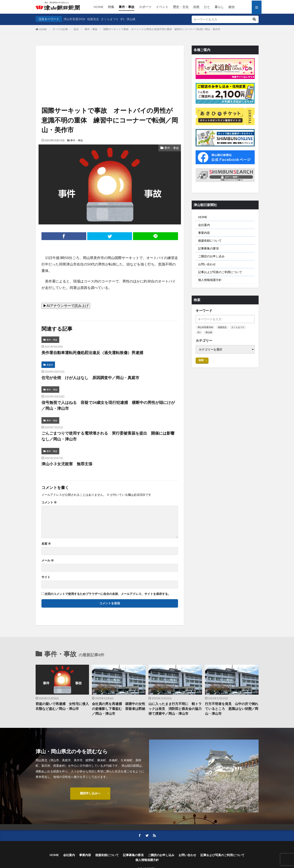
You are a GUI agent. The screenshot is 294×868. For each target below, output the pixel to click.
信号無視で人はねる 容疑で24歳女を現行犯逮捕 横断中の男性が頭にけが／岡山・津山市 (108, 405)
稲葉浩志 (93, 19)
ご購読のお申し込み (211, 256)
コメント (49, 502)
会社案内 (204, 225)
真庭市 (50, 365)
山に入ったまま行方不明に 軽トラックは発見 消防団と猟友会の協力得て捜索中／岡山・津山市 (175, 709)
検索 (201, 360)
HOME (99, 7)
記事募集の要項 (208, 248)
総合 (232, 7)
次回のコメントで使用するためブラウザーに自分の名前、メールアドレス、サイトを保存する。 (108, 594)
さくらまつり (110, 19)
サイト (46, 577)
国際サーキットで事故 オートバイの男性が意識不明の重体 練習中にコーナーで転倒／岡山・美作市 (162, 29)
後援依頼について (210, 240)
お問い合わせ (207, 264)
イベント (162, 7)
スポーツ (145, 7)
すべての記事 (60, 29)
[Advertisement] (110, 65)
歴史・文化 (181, 7)
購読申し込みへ (90, 793)
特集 (111, 7)
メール (48, 560)
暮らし (219, 7)
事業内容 (204, 233)
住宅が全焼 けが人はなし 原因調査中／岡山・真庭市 (90, 378)
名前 (46, 544)
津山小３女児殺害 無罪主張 (67, 464)
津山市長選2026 (74, 19)
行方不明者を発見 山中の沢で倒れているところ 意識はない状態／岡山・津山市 (232, 709)
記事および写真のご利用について (220, 272)
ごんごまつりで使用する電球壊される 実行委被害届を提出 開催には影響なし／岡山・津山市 (108, 436)
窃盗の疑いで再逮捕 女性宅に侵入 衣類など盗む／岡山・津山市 (62, 706)
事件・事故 (127, 7)
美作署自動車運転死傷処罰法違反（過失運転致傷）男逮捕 (92, 352)
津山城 (131, 19)
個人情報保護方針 (210, 280)
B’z (122, 19)
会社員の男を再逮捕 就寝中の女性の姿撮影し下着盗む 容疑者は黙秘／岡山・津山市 (119, 709)
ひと (207, 7)
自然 (196, 7)
